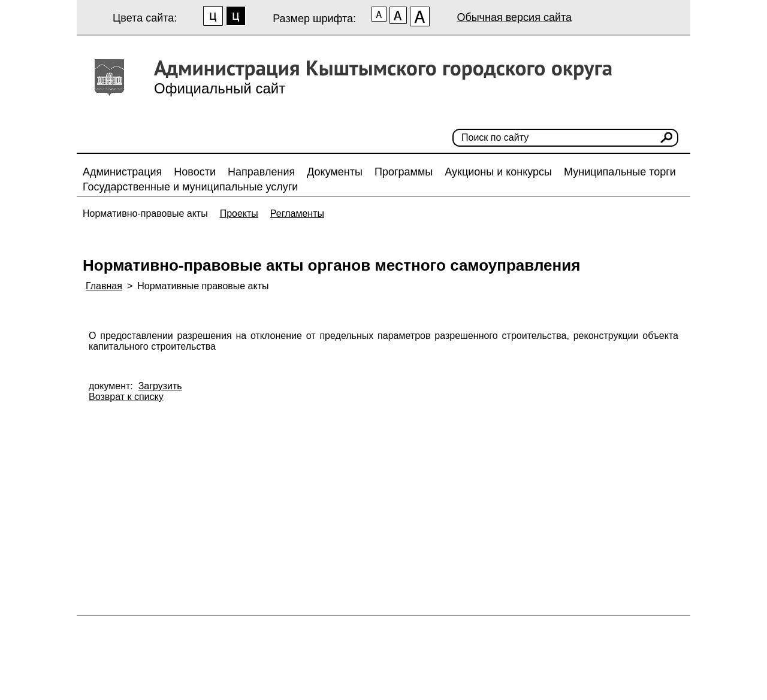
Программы (404, 172)
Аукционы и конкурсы (498, 172)
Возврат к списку (126, 397)
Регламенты (297, 213)
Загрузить (160, 386)
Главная (104, 286)
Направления (261, 172)
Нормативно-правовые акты (145, 213)
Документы (335, 172)
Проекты (239, 213)
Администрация (122, 172)
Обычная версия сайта (514, 17)
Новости (195, 172)
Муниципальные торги (620, 172)
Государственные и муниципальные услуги (190, 187)
